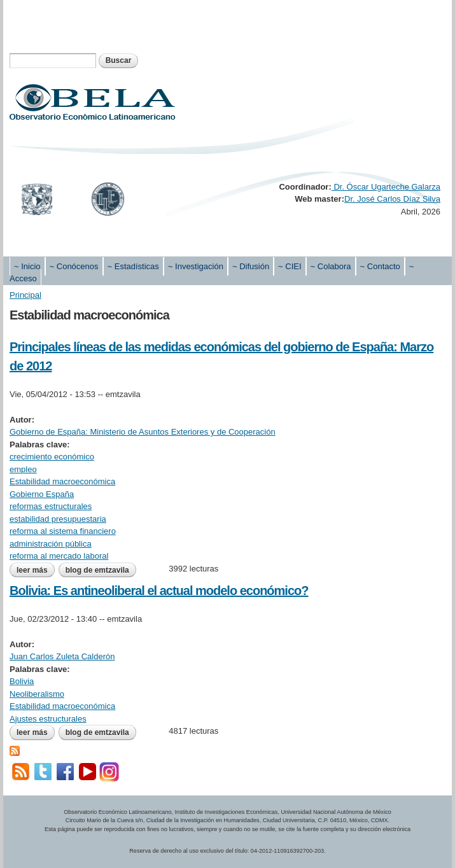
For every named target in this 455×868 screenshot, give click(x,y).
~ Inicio (27, 266)
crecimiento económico (52, 457)
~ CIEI (290, 266)
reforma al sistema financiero (63, 531)
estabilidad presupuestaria (58, 519)
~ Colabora (331, 266)
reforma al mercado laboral (59, 556)
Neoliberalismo (37, 694)
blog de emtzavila (97, 570)
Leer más (36, 570)
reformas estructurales (51, 506)
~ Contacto (380, 266)
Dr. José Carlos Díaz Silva (392, 199)
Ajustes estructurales (48, 719)
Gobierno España (42, 494)
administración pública (51, 544)
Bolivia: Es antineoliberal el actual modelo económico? (159, 591)
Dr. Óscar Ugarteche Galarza (386, 187)
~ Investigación (196, 266)
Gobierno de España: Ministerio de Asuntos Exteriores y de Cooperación (143, 432)
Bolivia (22, 681)
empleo (23, 469)
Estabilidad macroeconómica (62, 481)
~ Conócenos (74, 266)
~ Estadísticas (133, 266)
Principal (25, 295)
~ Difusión (251, 266)
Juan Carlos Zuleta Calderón (62, 656)
